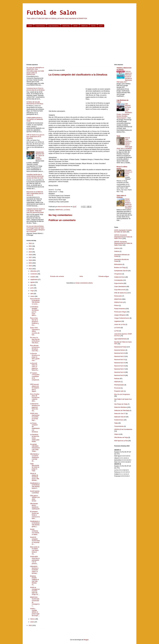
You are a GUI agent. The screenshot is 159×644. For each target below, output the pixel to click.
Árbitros (117, 251)
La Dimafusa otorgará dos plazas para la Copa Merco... (34, 311)
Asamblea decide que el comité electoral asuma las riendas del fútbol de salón (35, 176)
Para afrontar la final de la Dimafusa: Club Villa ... (35, 348)
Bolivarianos (118, 264)
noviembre (34, 274)
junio (32, 288)
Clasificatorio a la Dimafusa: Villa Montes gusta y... (35, 524)
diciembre (34, 271)
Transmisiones (119, 426)
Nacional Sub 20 (120, 375)
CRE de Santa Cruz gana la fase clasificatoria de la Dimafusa (35, 136)
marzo (33, 296)
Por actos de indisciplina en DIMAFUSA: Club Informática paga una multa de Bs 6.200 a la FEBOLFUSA (35, 71)
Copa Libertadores (53, 26)
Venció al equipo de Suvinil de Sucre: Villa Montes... (35, 477)
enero (33, 622)
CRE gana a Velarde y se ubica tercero (35, 498)
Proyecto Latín (119, 391)
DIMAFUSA (84, 26)
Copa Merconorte (120, 290)
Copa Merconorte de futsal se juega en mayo (35, 467)
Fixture (116, 305)
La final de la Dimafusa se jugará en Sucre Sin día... (35, 407)
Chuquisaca (118, 274)
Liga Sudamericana (120, 339)
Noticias (117, 378)
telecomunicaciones (64, 207)
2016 (31, 260)
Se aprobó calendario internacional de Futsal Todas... (35, 448)
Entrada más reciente (57, 276)
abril (32, 294)
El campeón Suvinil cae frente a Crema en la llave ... (35, 515)
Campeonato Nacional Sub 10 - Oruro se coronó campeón (40, 155)
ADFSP (75, 26)
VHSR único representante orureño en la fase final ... (35, 417)
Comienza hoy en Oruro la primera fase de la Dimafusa (35, 89)
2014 (31, 266)
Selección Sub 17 (120, 414)
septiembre (34, 279)
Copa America (119, 283)
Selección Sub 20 (120, 417)
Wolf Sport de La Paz (121, 441)
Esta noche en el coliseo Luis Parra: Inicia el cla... (35, 550)
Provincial (117, 388)
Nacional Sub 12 (120, 356)
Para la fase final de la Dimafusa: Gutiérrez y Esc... (34, 322)
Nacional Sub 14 (120, 363)
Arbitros (117, 248)
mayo (32, 291)
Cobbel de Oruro (120, 277)
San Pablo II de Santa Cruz (123, 399)
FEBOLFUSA (119, 302)
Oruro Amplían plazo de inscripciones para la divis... (35, 397)
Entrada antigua (104, 276)
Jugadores (118, 321)
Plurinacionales (119, 385)
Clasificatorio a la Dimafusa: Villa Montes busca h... (35, 486)
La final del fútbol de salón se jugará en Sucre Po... (34, 367)
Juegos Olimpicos (120, 315)
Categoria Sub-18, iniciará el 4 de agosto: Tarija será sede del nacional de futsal (36, 211)
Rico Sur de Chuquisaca (122, 394)
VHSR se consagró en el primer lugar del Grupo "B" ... (35, 591)
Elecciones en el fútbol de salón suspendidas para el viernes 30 (35, 193)
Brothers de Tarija (120, 268)
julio (32, 285)
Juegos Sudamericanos (122, 318)
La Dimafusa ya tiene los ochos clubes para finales (35, 438)
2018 (31, 255)
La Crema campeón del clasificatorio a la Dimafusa (35, 427)
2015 (31, 263)
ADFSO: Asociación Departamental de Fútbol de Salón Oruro (123, 237)
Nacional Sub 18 (120, 372)
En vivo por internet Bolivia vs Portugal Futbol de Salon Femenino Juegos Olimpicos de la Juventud (36, 229)
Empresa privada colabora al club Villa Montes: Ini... (34, 580)
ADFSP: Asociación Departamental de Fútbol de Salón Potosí (123, 243)
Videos (116, 434)
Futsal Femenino (40, 26)
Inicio (81, 276)
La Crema (67, 210)
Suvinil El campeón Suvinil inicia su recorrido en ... (35, 541)
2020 (31, 249)
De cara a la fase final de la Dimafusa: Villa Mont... (35, 340)
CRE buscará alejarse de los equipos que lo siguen (35, 388)
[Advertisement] (79, 46)
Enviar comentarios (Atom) (84, 283)
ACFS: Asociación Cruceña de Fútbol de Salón (123, 231)
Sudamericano (119, 420)
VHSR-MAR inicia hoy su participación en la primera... (35, 560)
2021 (31, 246)
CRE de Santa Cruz (121, 293)
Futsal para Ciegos (120, 312)
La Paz (116, 331)
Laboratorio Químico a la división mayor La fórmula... (34, 570)
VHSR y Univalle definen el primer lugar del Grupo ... (35, 612)
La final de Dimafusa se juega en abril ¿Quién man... (35, 357)
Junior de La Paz (120, 324)
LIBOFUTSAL (66, 26)
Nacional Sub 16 (120, 366)
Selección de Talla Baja (122, 410)
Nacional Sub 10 (120, 353)
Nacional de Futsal (120, 347)
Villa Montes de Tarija (121, 437)
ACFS (101, 26)
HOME (30, 26)
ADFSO (93, 26)
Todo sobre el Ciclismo (121, 196)
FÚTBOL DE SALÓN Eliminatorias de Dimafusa (35, 103)
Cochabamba (119, 280)
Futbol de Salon (51, 12)
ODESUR (117, 382)
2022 (31, 243)
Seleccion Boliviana (121, 407)
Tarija (116, 423)
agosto (33, 282)
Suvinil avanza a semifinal (35, 492)
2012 (31, 625)
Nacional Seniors (120, 350)
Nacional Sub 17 (120, 369)
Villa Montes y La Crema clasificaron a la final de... (35, 457)
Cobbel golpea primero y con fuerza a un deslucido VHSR (35, 119)
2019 (31, 252)
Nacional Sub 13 (120, 360)
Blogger (86, 640)
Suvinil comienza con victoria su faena (35, 532)
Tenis (118, 136)
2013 (31, 269)
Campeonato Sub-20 (121, 271)
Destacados (118, 296)
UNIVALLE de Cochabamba (123, 429)
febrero (33, 619)
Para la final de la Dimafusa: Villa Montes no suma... (35, 301)
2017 (31, 257)
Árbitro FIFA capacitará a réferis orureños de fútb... (35, 331)
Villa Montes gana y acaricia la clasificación (35, 506)
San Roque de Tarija (121, 404)
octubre (33, 277)
